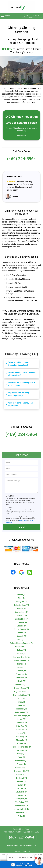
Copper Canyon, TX (21, 626)
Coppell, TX (21, 622)
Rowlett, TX (21, 781)
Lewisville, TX (21, 719)
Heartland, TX (22, 674)
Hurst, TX (21, 695)
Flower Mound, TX (21, 657)
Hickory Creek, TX (21, 684)
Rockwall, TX (22, 774)
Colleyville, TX (22, 619)
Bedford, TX (22, 605)
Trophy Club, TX (21, 802)
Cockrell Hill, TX (21, 615)
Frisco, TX (21, 664)
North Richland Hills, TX (22, 743)
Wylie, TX (22, 812)
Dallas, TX (21, 636)
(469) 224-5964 (32, 16)
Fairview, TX (22, 650)
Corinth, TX (21, 629)
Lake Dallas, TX (21, 709)
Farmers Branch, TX (21, 653)
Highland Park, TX (22, 688)
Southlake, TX (21, 788)
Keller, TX (21, 702)
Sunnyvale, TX (21, 795)
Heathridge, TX (21, 681)
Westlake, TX (21, 809)
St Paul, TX (22, 792)
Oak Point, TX (21, 747)
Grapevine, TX (21, 671)
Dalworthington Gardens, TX (21, 639)
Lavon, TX (21, 716)
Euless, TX (22, 646)
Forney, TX (21, 660)
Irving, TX (21, 698)
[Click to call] (21, 865)
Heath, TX (22, 677)
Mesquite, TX (22, 736)
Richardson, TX (22, 764)
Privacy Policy (23, 517)
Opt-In (10, 504)
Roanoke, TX (22, 771)
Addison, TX (22, 591)
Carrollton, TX (22, 612)
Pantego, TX (21, 750)
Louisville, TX (21, 726)
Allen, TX (21, 594)
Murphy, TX (21, 740)
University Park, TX (21, 805)
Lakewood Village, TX (21, 712)
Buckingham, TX (21, 608)
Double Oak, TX (21, 643)
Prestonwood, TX (22, 757)
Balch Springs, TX (22, 601)
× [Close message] (33, 855)
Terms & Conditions (28, 842)
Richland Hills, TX (21, 767)
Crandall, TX (21, 633)
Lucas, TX (22, 729)
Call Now (7, 45)
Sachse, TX (21, 785)
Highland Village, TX (22, 691)
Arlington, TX (21, 598)
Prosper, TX (21, 760)
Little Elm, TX (21, 722)
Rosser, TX (22, 778)
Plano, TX (22, 754)
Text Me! (11, 492)
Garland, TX (21, 667)
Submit (21, 523)
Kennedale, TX (21, 705)
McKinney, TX (21, 733)
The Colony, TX (21, 799)
